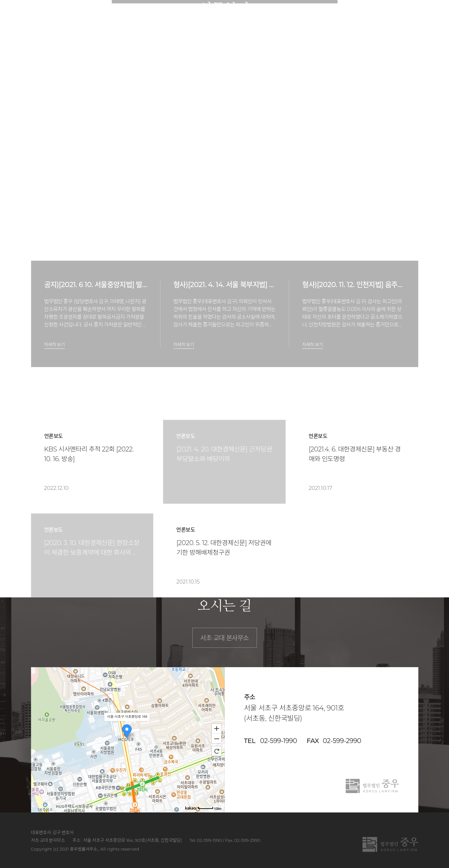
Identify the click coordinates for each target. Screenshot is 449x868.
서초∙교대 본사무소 (224, 638)
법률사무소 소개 (171, 16)
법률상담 (360, 16)
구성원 (213, 16)
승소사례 (285, 16)
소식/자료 (322, 16)
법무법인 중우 (69, 16)
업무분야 (247, 16)
